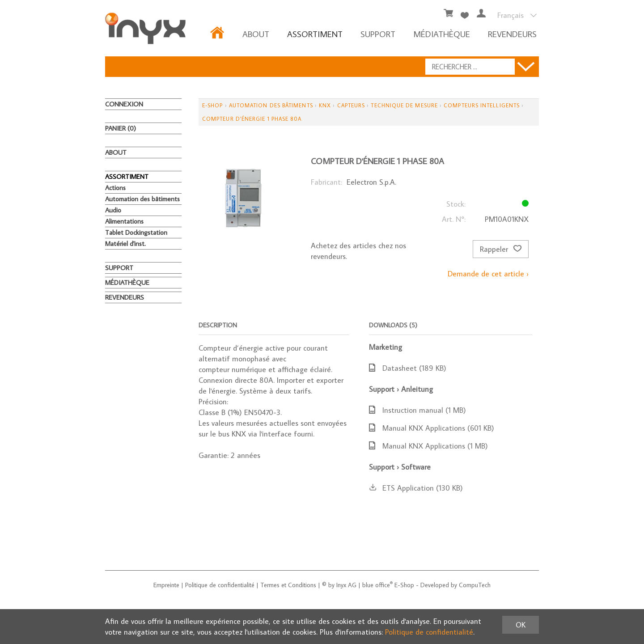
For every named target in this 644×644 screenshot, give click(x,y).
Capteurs (351, 105)
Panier (121, 128)
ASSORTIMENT (315, 34)
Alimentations (124, 221)
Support (378, 34)
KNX (325, 105)
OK (521, 625)
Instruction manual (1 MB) (417, 410)
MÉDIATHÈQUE (442, 34)
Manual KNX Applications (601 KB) (432, 428)
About (256, 34)
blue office (377, 585)
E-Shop (212, 105)
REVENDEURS (512, 34)
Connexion (124, 104)
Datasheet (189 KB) (408, 368)
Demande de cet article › (488, 274)
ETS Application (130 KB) (416, 488)
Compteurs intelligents (482, 105)
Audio (113, 210)
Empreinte (166, 585)
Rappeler (501, 249)
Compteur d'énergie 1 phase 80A (252, 119)
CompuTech (475, 585)
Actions (115, 188)
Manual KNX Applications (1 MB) (428, 446)
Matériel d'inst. (125, 244)
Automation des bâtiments (142, 199)
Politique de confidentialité (220, 585)
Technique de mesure (404, 105)
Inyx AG (346, 585)
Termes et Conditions (288, 585)
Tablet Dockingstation (136, 232)
